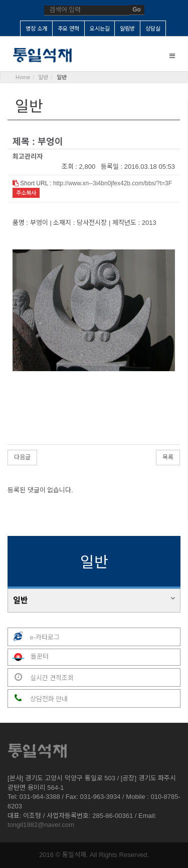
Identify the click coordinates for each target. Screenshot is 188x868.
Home (23, 77)
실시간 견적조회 (41, 677)
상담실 (153, 29)
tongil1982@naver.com (41, 825)
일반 (21, 600)
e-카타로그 (34, 637)
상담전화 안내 (38, 698)
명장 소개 (36, 29)
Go (137, 10)
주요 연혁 (68, 29)
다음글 (22, 457)
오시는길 (100, 29)
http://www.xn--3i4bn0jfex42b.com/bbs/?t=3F (113, 183)
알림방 (127, 29)
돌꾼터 (28, 657)
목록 (168, 457)
